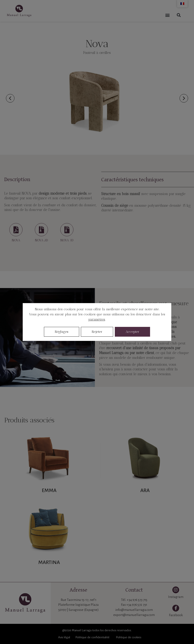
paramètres (97, 319)
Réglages (62, 332)
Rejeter (97, 332)
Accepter (132, 332)
